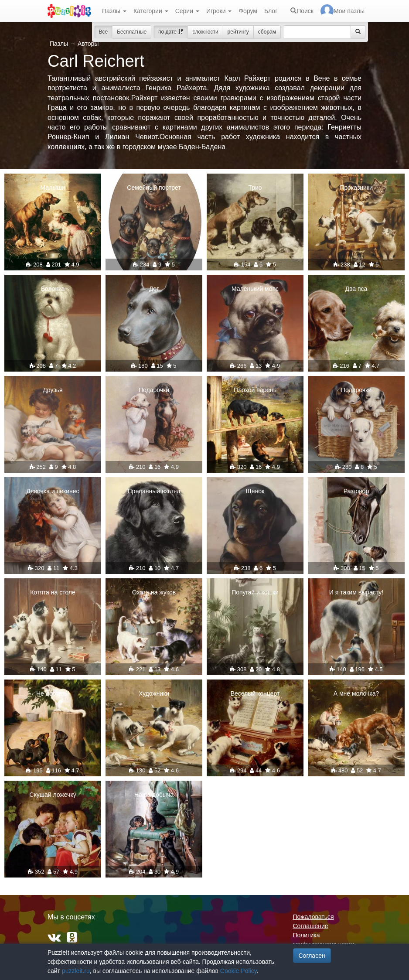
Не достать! (53, 693)
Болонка (53, 289)
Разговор (356, 491)
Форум (248, 11)
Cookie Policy (239, 971)
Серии (187, 11)
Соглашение (311, 926)
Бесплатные (132, 32)
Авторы (88, 44)
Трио (255, 188)
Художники (154, 693)
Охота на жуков (154, 592)
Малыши (53, 188)
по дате (171, 32)
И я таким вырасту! (356, 592)
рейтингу (238, 32)
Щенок (255, 491)
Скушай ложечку (53, 795)
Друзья (53, 390)
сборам (267, 32)
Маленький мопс (255, 289)
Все (104, 32)
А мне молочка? (356, 693)
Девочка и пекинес (53, 491)
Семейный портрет (154, 188)
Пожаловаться (314, 917)
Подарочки (154, 390)
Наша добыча (154, 795)
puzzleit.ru (76, 971)
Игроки (219, 11)
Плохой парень (255, 390)
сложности (205, 32)
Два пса (356, 289)
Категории (151, 11)
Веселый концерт (255, 693)
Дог (154, 289)
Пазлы (114, 11)
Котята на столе (53, 592)
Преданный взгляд (154, 491)
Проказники (356, 188)
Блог (271, 11)
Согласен (312, 956)
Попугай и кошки (255, 592)
